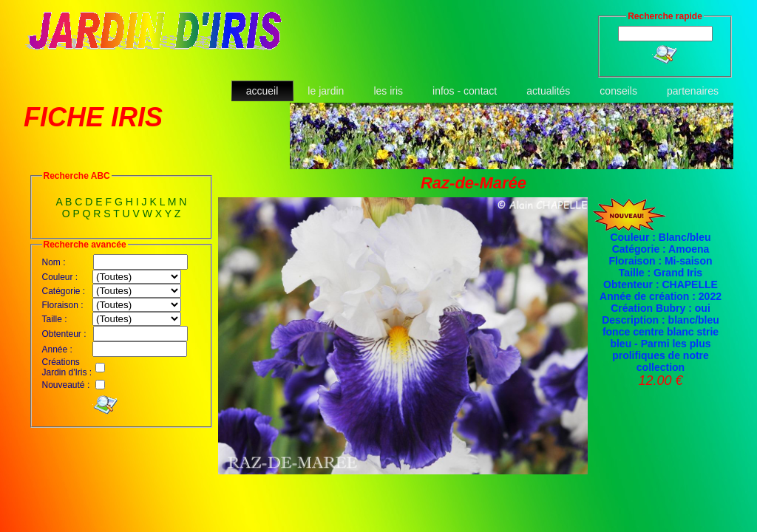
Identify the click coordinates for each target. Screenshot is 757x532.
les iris (388, 91)
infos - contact (465, 91)
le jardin (326, 91)
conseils (618, 91)
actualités (548, 91)
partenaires (693, 91)
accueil (262, 91)
